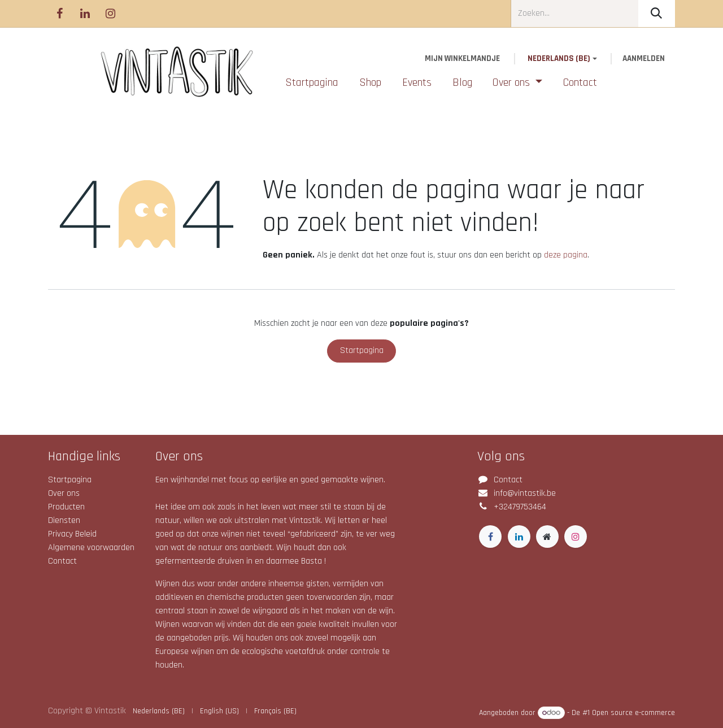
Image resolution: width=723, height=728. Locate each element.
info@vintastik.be (525, 493)
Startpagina (362, 350)
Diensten (64, 520)
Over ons (64, 493)
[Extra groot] (547, 537)
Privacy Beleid (72, 534)
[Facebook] (59, 14)
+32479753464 (520, 507)
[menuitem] (312, 82)
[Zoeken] (657, 14)
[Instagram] (110, 14)
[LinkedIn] (85, 14)
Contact (62, 561)
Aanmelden (644, 58)
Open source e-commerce (633, 713)
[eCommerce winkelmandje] (463, 59)
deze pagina (566, 255)
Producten (66, 507)
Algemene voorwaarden (91, 548)
